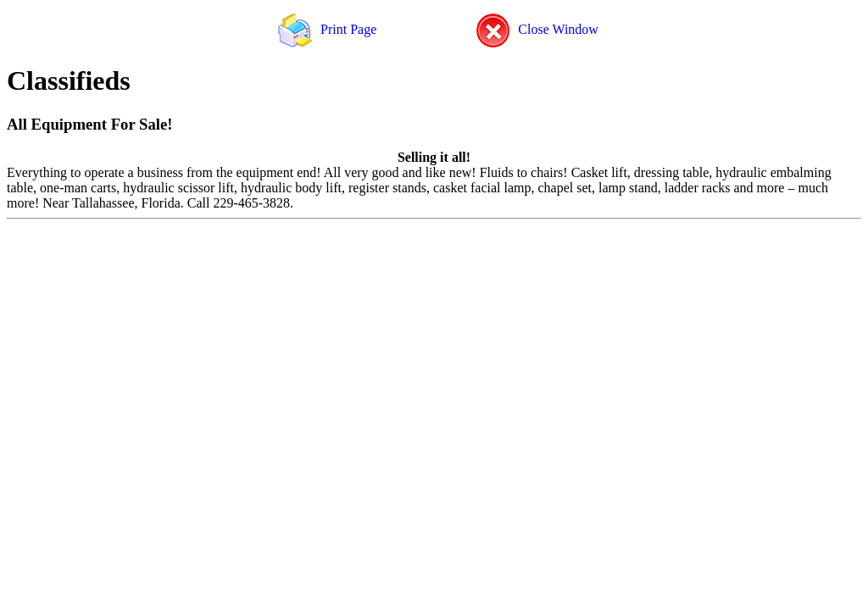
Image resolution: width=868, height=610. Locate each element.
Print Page (327, 29)
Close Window (537, 29)
